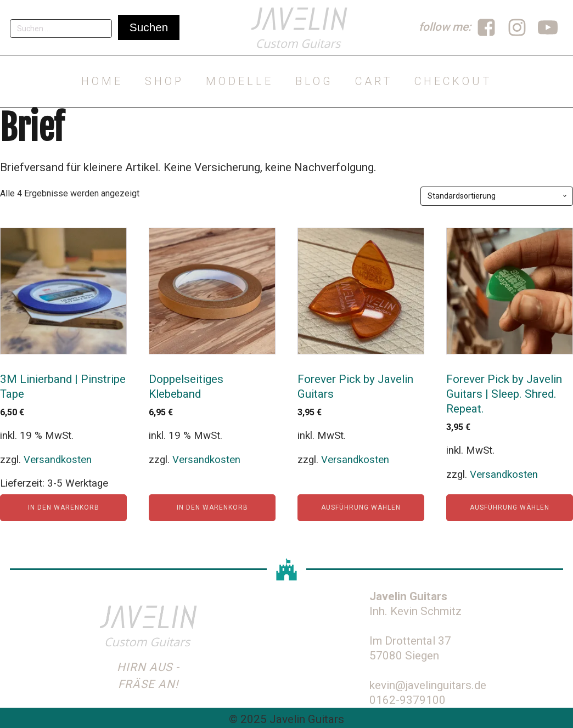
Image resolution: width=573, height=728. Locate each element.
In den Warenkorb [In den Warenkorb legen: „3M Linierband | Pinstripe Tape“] (64, 507)
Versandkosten (58, 460)
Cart (374, 81)
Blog (314, 81)
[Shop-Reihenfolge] (497, 196)
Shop (164, 81)
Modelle (240, 81)
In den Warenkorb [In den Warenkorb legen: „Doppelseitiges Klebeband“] (212, 507)
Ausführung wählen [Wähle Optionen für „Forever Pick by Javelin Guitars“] (361, 507)
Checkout (453, 81)
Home (102, 81)
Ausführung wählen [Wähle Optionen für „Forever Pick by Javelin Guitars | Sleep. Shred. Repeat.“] (510, 507)
